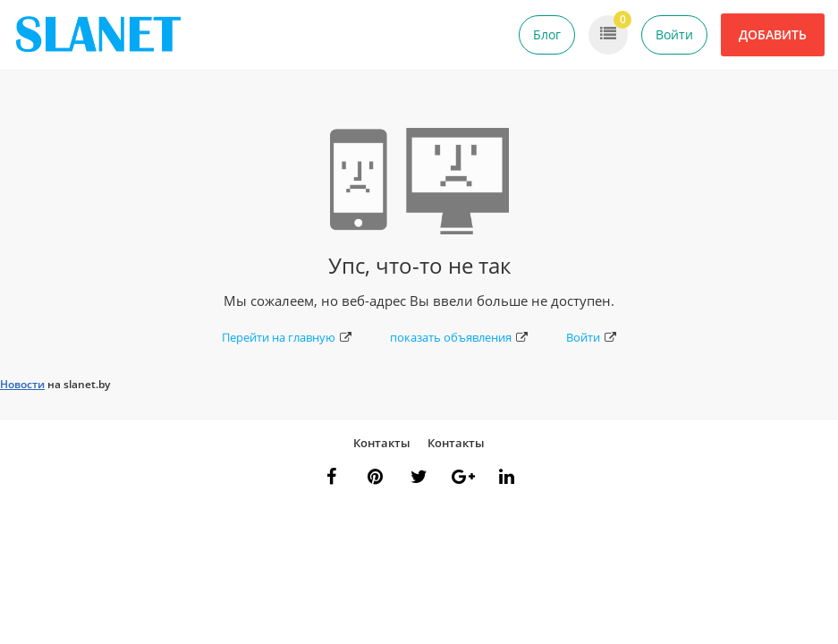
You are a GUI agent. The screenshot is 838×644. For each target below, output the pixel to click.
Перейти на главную (287, 337)
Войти (674, 34)
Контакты (382, 443)
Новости (22, 384)
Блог (547, 34)
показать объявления (459, 337)
